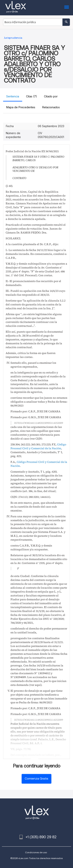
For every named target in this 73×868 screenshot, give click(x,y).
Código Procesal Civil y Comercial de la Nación (38, 446)
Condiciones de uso (36, 852)
